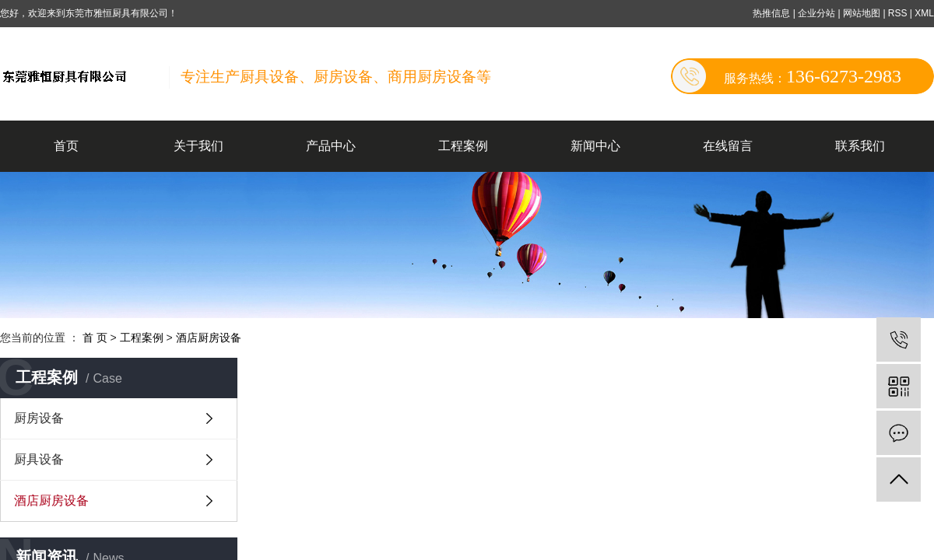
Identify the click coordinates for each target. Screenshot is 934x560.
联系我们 (860, 146)
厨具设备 (39, 459)
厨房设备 (39, 418)
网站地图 (863, 13)
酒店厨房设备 (209, 338)
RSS (898, 13)
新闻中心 (595, 146)
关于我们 (198, 146)
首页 (66, 146)
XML (924, 13)
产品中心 (331, 146)
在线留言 (728, 146)
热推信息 (771, 13)
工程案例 (463, 146)
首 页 (95, 338)
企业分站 (816, 13)
